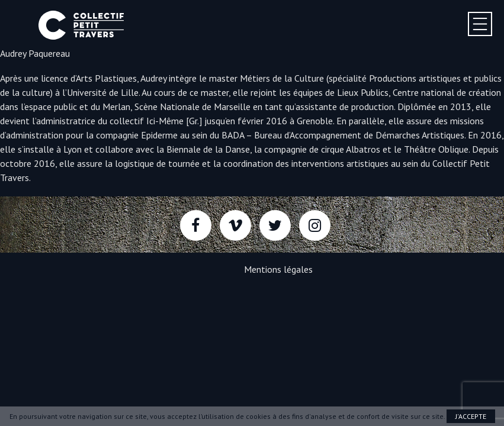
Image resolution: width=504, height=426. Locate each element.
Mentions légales (278, 269)
